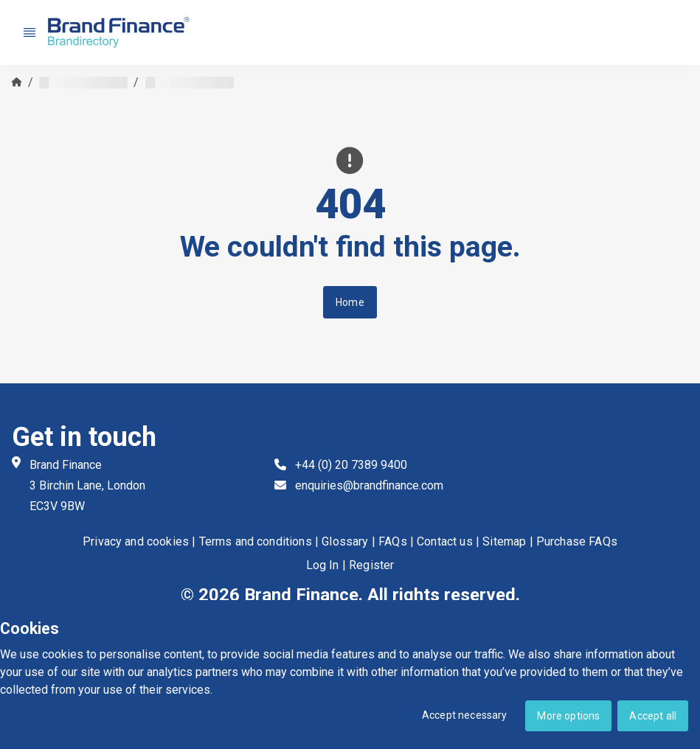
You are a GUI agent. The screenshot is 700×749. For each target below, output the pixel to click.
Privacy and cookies (136, 542)
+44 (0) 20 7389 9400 (351, 465)
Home (350, 302)
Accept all (653, 716)
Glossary (345, 542)
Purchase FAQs (577, 542)
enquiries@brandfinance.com (369, 485)
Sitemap (504, 542)
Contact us (445, 542)
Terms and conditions (256, 542)
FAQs (393, 542)
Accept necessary (465, 715)
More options (568, 716)
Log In (323, 565)
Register (371, 565)
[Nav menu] (30, 32)
